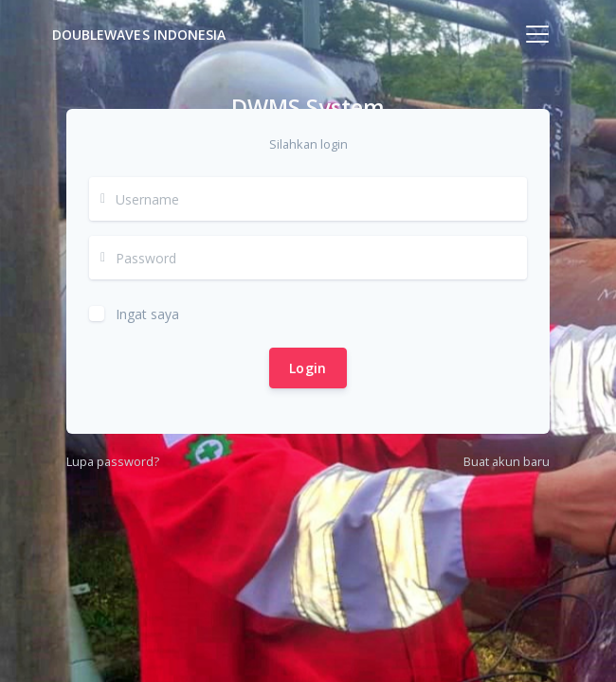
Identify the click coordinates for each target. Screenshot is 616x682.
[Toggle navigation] (537, 34)
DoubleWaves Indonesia (139, 35)
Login (308, 368)
